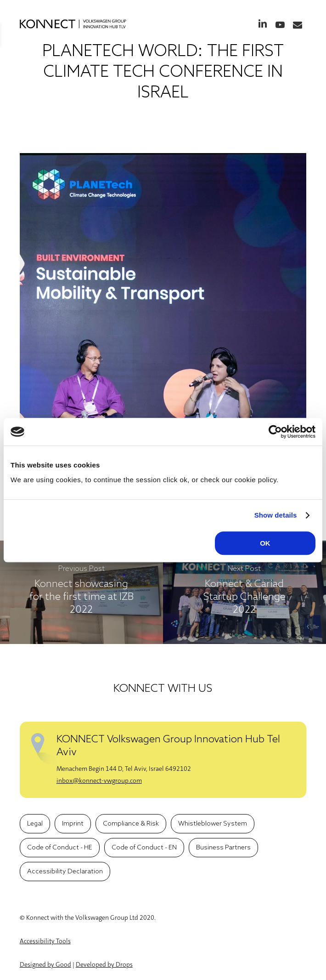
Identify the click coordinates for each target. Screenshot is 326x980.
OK (265, 543)
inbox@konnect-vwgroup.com (99, 781)
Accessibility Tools (45, 941)
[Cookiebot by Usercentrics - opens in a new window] (275, 432)
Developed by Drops (104, 964)
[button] (35, 824)
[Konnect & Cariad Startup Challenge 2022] (244, 592)
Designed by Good (45, 964)
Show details (276, 515)
